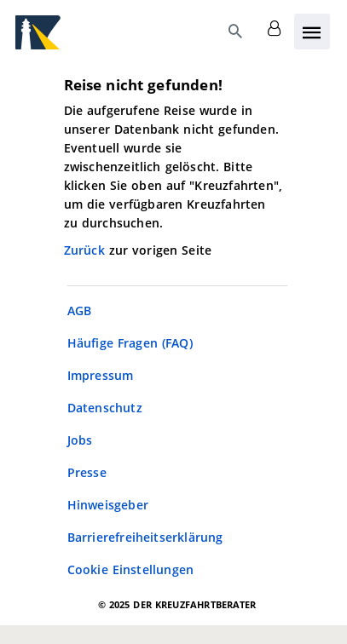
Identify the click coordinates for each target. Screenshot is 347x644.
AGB (80, 310)
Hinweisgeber (108, 505)
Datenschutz (105, 408)
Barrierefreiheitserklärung (145, 537)
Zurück (87, 250)
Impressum (101, 375)
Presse (87, 472)
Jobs (80, 440)
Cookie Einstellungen (131, 569)
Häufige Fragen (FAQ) (130, 343)
